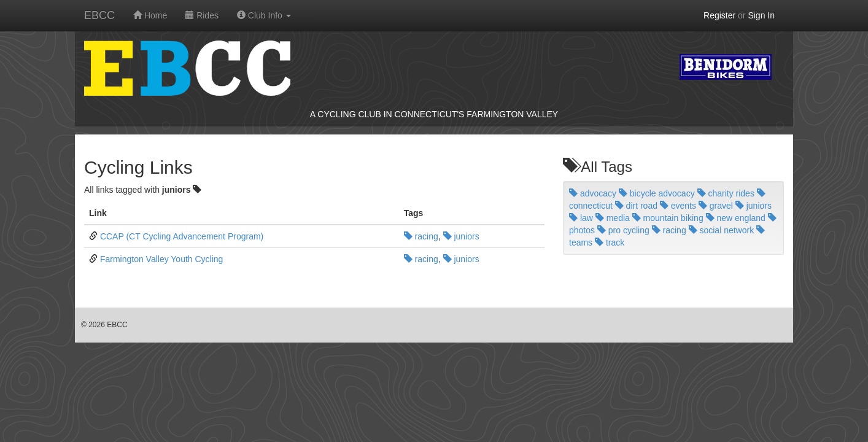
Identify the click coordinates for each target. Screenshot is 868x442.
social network (722, 230)
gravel (716, 206)
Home (150, 15)
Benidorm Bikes (726, 67)
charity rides (726, 193)
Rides (202, 15)
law (581, 218)
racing (421, 236)
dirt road (636, 206)
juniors (461, 236)
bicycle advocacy (657, 193)
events (678, 206)
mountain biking (668, 218)
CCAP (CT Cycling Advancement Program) (182, 236)
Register (719, 15)
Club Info (264, 15)
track (610, 242)
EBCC (99, 15)
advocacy (593, 193)
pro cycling (623, 230)
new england (736, 218)
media (613, 218)
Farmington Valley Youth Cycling (162, 259)
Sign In (761, 15)
